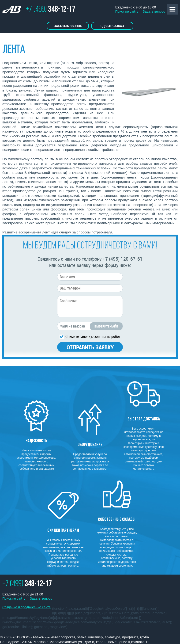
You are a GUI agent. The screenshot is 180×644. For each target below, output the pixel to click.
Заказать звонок (68, 26)
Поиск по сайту (127, 11)
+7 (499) (51, 10)
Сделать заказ (112, 26)
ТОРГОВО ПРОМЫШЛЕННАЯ (14, 10)
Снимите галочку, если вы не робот (93, 336)
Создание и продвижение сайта (26, 607)
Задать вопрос (154, 11)
